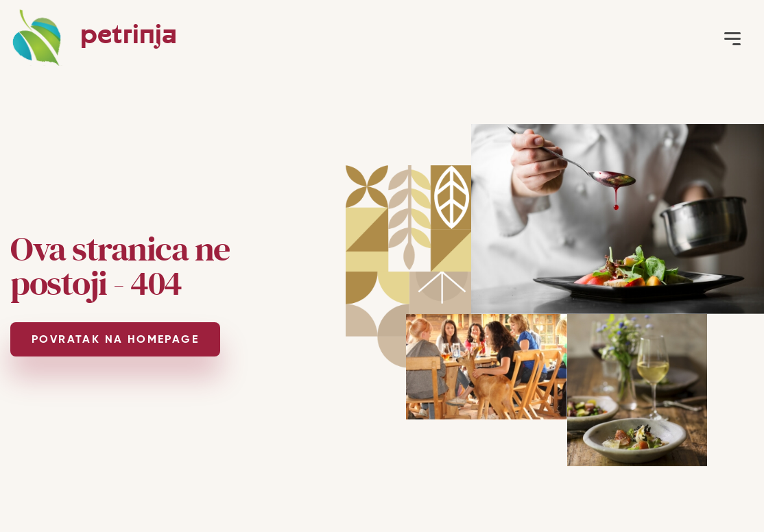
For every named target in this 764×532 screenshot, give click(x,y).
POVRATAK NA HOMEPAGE (115, 339)
